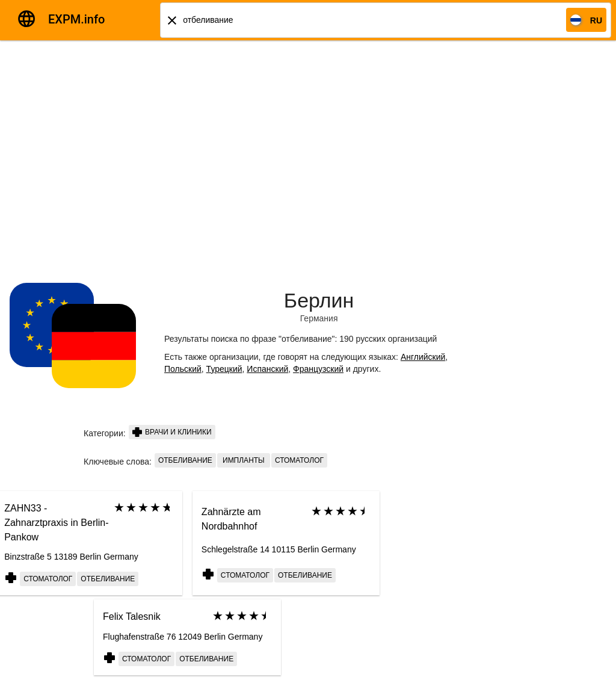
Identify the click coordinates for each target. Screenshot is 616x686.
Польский (183, 369)
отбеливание (185, 460)
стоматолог (299, 460)
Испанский (267, 369)
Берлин (319, 300)
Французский (318, 369)
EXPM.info (76, 19)
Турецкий (224, 369)
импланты (244, 460)
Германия (319, 318)
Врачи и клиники (172, 432)
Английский (423, 357)
